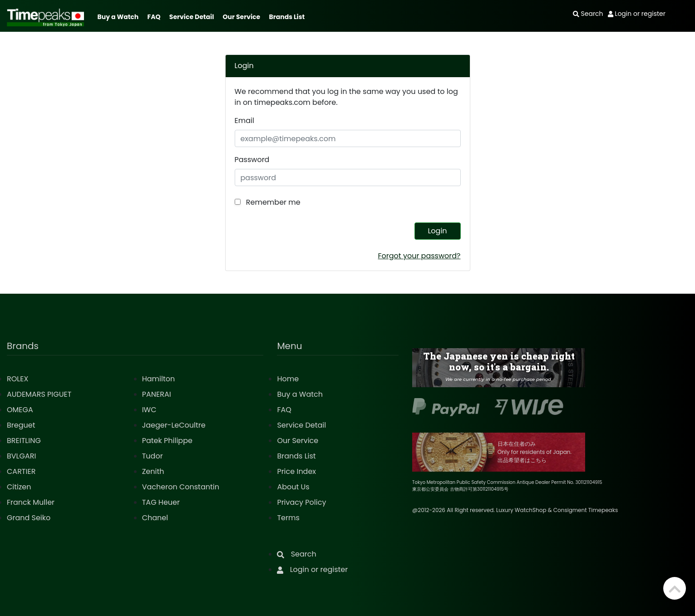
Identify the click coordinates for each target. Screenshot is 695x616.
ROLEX (17, 379)
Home (288, 379)
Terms (288, 518)
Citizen (19, 487)
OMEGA (20, 410)
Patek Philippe (167, 441)
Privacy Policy (301, 502)
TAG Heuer (161, 502)
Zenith (153, 471)
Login (437, 231)
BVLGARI (21, 456)
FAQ (154, 17)
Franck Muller (31, 502)
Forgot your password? (419, 256)
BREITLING (24, 441)
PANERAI (157, 394)
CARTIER (21, 471)
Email (244, 121)
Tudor (153, 456)
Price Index (296, 471)
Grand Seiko (29, 518)
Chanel (155, 518)
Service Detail (192, 17)
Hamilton (159, 379)
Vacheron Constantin (181, 487)
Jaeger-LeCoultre (174, 425)
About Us (293, 487)
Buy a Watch (118, 17)
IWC (149, 410)
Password (252, 160)
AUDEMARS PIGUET (39, 394)
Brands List (287, 17)
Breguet (21, 425)
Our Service (242, 17)
